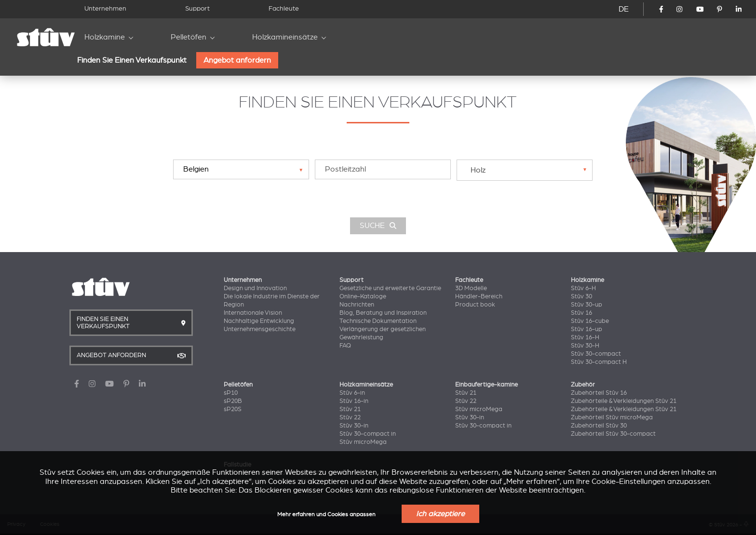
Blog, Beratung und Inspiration (383, 313)
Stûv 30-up (587, 305)
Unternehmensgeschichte (260, 329)
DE (624, 9)
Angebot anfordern (237, 60)
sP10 (231, 393)
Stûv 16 (581, 313)
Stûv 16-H (585, 337)
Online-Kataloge (363, 296)
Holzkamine (105, 37)
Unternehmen (105, 8)
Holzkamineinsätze (285, 37)
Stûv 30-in (354, 426)
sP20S (233, 409)
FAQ (345, 346)
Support (197, 8)
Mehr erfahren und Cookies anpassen (326, 515)
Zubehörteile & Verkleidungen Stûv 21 (624, 401)
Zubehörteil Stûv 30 (599, 426)
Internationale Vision (253, 313)
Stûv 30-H (585, 346)
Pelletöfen (189, 37)
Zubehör (583, 385)
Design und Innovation (255, 288)
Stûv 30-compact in (368, 434)
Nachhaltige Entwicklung (259, 321)
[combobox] (525, 170)
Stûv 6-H (583, 288)
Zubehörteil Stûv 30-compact (613, 434)
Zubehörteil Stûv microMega (612, 417)
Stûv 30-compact (596, 354)
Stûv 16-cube (590, 321)
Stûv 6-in (352, 393)
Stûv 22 (350, 417)
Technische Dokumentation (378, 321)
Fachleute (284, 8)
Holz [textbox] (478, 170)
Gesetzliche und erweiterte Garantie (390, 288)
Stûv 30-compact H (599, 362)
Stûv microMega (363, 442)
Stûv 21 (350, 409)
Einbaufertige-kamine (486, 385)
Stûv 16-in (354, 401)
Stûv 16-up (587, 329)
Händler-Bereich (479, 296)
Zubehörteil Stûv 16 (599, 393)
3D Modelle (471, 288)
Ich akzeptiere (440, 514)
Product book (475, 305)
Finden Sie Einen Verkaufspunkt (132, 60)
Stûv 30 (581, 296)
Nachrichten (357, 305)
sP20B (233, 401)
